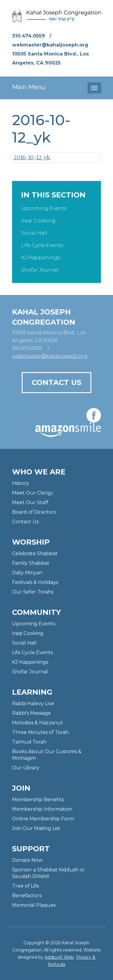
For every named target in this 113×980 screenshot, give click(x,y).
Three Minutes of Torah (40, 732)
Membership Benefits (38, 800)
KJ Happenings (41, 258)
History (20, 483)
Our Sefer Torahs (33, 592)
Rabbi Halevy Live (33, 703)
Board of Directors (34, 512)
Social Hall (34, 233)
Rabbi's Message (31, 713)
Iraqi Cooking (38, 221)
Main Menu (29, 87)
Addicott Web (59, 957)
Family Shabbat (31, 563)
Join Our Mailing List (36, 828)
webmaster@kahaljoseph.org (50, 45)
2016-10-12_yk (32, 157)
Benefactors (27, 896)
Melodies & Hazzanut (38, 723)
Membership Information (42, 809)
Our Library (26, 768)
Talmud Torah (29, 742)
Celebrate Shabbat (35, 553)
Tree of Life (26, 886)
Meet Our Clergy (33, 493)
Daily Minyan (27, 573)
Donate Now (27, 860)
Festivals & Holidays (35, 582)
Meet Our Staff (30, 502)
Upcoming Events (44, 208)
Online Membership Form (43, 819)
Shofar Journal (40, 270)
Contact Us (56, 382)
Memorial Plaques (34, 905)
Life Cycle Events (42, 245)
